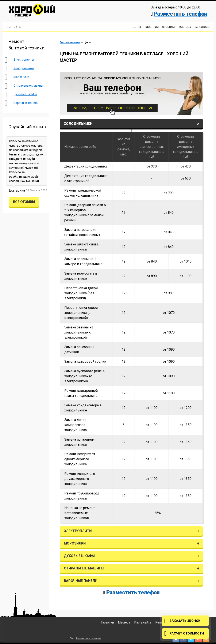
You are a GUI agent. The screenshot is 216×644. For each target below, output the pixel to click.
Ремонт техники (70, 42)
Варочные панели (26, 103)
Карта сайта (143, 622)
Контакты (14, 27)
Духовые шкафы (25, 94)
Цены (137, 27)
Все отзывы (24, 202)
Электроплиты (24, 60)
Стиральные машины (28, 86)
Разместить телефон (180, 14)
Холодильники (24, 68)
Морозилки (21, 77)
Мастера (185, 27)
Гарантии (152, 27)
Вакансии (202, 27)
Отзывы (169, 27)
